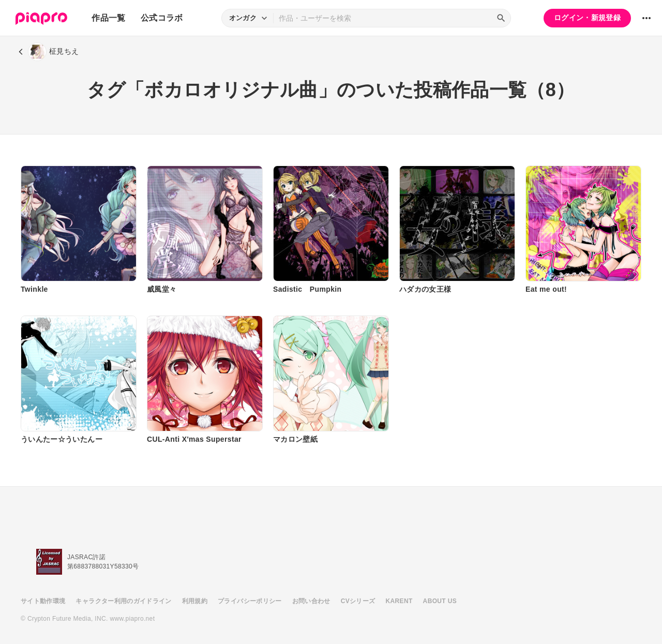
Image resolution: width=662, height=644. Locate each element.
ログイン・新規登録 (587, 18)
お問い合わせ (311, 601)
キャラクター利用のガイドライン (123, 601)
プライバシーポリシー (250, 601)
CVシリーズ (358, 601)
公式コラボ (162, 18)
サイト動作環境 (43, 601)
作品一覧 (108, 18)
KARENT (399, 601)
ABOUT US (440, 601)
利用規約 (195, 601)
